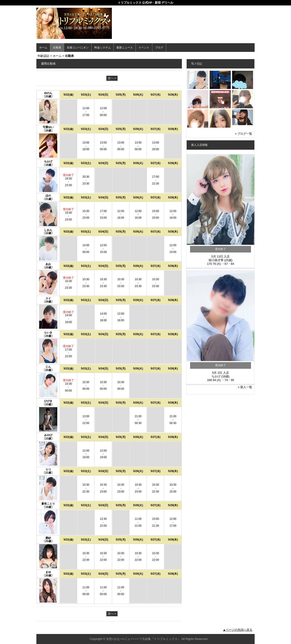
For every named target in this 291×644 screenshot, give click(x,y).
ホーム (43, 48)
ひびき (48, 401)
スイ (48, 298)
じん (48, 367)
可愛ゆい (48, 127)
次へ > (112, 78)
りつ (48, 470)
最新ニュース (125, 48)
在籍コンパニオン (78, 48)
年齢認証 (43, 56)
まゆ (48, 572)
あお (48, 264)
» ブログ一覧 (243, 134)
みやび (48, 435)
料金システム (103, 48)
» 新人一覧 (245, 387)
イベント (144, 48)
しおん (48, 230)
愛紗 (48, 538)
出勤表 (57, 48)
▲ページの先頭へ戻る (238, 630)
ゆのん (48, 93)
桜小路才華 (216, 260)
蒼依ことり (48, 504)
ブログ (159, 48)
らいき (48, 333)
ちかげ (48, 162)
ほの (48, 196)
